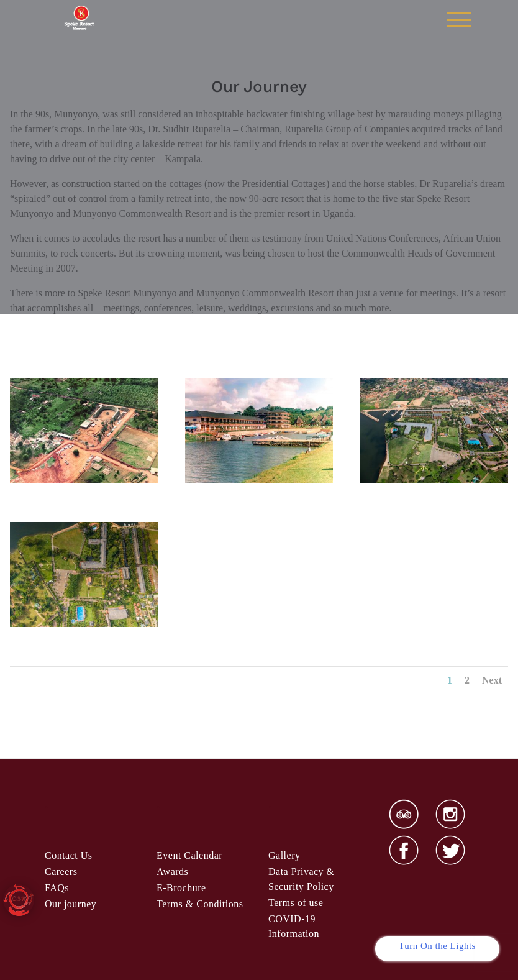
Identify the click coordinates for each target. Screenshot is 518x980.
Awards (172, 872)
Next (492, 680)
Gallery (284, 855)
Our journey (70, 904)
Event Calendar (189, 855)
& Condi (200, 904)
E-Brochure (181, 888)
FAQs (57, 888)
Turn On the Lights (437, 946)
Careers (61, 872)
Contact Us (69, 855)
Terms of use (296, 903)
